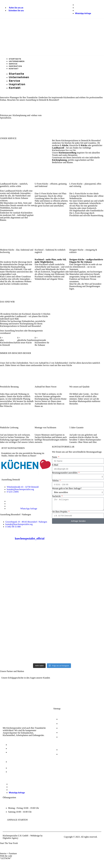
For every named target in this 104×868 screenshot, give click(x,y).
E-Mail (55, 465)
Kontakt (14, 69)
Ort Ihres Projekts (60, 512)
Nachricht (57, 496)
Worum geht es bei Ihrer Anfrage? (67, 488)
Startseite (15, 59)
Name (55, 457)
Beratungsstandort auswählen (65, 473)
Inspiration (15, 66)
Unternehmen (17, 61)
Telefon (56, 481)
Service (13, 64)
